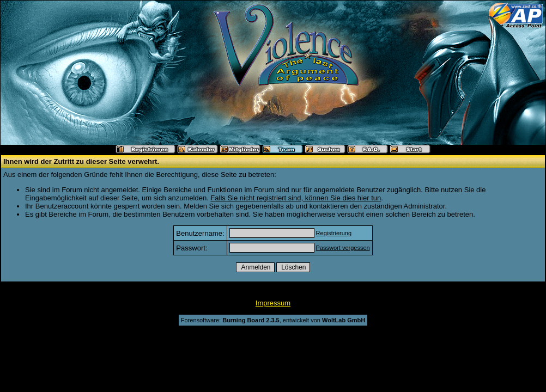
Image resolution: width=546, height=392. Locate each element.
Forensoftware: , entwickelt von (273, 320)
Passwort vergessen (343, 248)
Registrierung (334, 233)
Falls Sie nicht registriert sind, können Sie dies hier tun (296, 198)
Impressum (273, 303)
